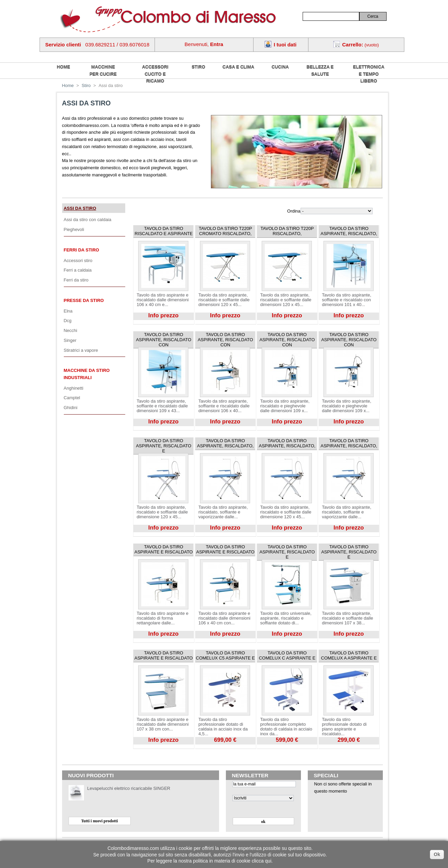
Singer (70, 340)
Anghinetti (74, 388)
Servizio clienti (63, 45)
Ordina (294, 211)
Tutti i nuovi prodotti (100, 821)
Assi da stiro (80, 208)
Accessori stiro (78, 261)
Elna (68, 311)
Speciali (326, 775)
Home (68, 85)
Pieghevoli (74, 229)
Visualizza (143, 322)
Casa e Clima (238, 67)
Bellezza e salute (320, 70)
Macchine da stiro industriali (87, 374)
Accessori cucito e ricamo (155, 74)
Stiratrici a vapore (81, 350)
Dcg (68, 321)
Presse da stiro (84, 300)
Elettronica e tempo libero (369, 74)
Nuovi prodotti (91, 775)
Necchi (71, 330)
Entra (217, 44)
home (64, 67)
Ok (437, 854)
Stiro (199, 67)
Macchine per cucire (103, 70)
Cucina (280, 67)
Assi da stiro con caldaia (88, 220)
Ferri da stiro (82, 250)
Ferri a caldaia (78, 270)
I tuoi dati (285, 45)
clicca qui (262, 861)
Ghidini (71, 408)
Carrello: (353, 45)
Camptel (72, 398)
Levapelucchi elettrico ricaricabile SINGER (129, 788)
